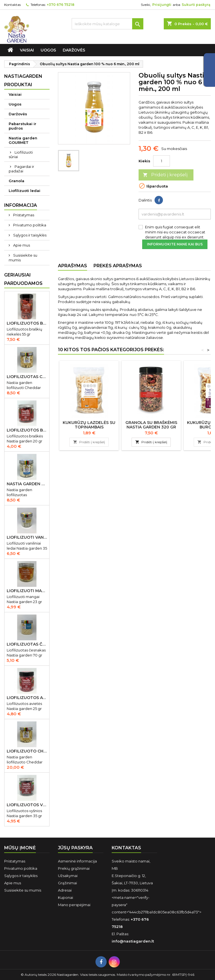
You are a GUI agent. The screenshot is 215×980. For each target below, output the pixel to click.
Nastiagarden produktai (23, 80)
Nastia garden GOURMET (23, 140)
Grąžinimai (67, 883)
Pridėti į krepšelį (165, 175)
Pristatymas (23, 215)
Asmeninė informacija (77, 861)
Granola (17, 181)
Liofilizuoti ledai (24, 191)
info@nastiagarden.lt (133, 941)
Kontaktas (12, 5)
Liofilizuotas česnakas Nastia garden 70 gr (27, 644)
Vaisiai (27, 50)
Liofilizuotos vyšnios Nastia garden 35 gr (27, 805)
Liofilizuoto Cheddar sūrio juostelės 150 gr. (27, 751)
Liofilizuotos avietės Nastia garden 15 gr (27, 698)
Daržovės (74, 50)
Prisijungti (162, 5)
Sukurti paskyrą (196, 5)
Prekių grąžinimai (74, 868)
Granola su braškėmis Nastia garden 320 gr (151, 425)
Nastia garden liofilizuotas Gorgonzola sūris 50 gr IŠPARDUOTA (27, 484)
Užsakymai (68, 876)
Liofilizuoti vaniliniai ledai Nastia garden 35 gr (27, 537)
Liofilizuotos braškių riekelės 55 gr (27, 323)
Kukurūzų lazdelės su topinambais (89, 425)
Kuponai (66, 897)
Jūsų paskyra (75, 848)
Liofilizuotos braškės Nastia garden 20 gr (27, 430)
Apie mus (21, 245)
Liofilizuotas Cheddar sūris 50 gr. (27, 377)
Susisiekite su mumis (23, 258)
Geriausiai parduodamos (23, 279)
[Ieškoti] (107, 24)
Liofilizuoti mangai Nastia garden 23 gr (27, 591)
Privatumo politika (29, 225)
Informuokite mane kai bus (175, 244)
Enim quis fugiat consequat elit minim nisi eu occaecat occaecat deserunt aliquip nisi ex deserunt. (175, 232)
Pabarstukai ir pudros (23, 126)
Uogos (48, 50)
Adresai (65, 890)
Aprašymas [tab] (73, 266)
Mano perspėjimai (74, 905)
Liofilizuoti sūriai (21, 154)
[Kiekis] (162, 161)
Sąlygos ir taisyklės (29, 235)
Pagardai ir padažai (21, 169)
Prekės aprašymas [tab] (118, 266)
